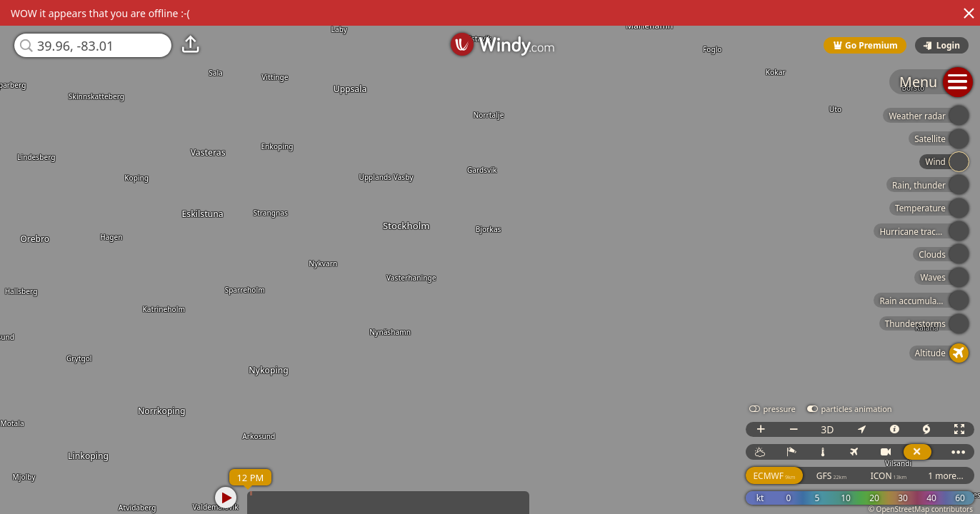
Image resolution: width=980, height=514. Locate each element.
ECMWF (774, 476)
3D (827, 429)
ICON (889, 476)
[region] (490, 257)
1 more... (946, 476)
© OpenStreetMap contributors (921, 509)
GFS (831, 476)
